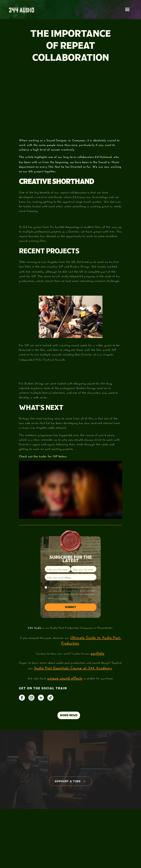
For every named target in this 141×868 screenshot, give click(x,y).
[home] (21, 10)
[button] (127, 10)
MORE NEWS (69, 715)
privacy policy (62, 598)
